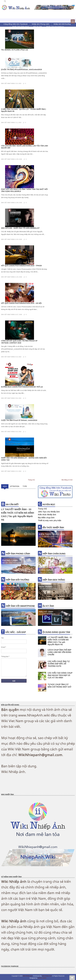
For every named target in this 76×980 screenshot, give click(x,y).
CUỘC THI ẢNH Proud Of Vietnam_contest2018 (19, 420)
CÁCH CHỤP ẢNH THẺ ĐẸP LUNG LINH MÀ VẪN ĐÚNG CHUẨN (60, 652)
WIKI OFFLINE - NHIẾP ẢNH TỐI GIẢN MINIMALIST (20, 228)
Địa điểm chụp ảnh (46, 518)
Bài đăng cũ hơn (67, 480)
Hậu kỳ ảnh (38, 27)
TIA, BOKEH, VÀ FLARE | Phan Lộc (15, 50)
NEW (5, 486)
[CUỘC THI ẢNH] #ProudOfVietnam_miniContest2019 (22, 69)
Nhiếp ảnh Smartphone (55, 27)
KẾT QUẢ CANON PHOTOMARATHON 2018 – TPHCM (21, 266)
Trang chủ (31, 480)
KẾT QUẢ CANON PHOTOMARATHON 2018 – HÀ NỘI (21, 303)
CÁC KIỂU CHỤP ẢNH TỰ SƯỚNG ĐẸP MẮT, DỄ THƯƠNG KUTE (59, 664)
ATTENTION (15, 486)
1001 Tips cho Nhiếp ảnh (49, 512)
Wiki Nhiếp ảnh (28, 976)
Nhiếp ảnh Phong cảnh (41, 24)
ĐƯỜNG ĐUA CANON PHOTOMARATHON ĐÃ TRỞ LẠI (22, 387)
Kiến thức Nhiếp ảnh (47, 515)
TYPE (25, 486)
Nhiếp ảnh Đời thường (62, 24)
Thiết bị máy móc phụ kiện (50, 520)
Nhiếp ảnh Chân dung (21, 27)
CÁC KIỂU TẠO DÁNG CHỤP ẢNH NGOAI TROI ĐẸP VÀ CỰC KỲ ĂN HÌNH (60, 675)
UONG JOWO (42, 978)
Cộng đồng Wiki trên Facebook (16, 24)
